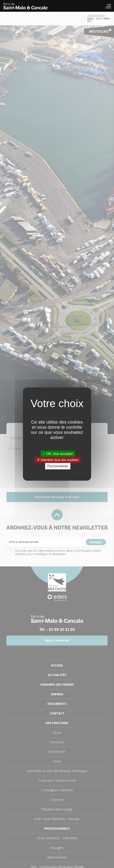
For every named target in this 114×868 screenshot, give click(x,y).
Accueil (28, 6)
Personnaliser (58, 466)
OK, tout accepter (58, 454)
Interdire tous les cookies (58, 460)
